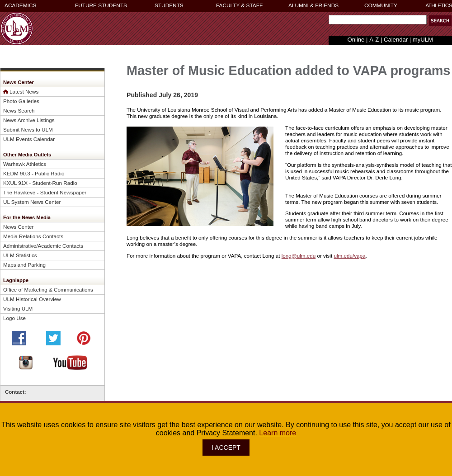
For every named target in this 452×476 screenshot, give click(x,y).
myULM (423, 40)
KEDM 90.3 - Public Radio (34, 173)
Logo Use (14, 318)
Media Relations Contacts (33, 236)
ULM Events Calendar (29, 139)
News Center (18, 227)
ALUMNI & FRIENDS (313, 5)
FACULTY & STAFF (239, 5)
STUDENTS (169, 5)
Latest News (24, 92)
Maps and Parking (24, 265)
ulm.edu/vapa (349, 256)
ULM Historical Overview (32, 299)
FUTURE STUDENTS (101, 5)
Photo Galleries (21, 101)
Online (356, 40)
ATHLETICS (439, 5)
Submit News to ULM (28, 130)
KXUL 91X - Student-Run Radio (40, 183)
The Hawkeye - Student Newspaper (45, 192)
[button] (440, 21)
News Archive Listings (29, 120)
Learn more (278, 433)
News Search (19, 111)
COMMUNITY (381, 5)
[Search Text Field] (378, 20)
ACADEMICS (20, 5)
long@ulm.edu (299, 256)
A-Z (374, 40)
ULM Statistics (20, 255)
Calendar (396, 40)
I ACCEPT (226, 448)
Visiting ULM (18, 309)
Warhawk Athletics (25, 164)
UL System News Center (32, 202)
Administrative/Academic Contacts (43, 246)
